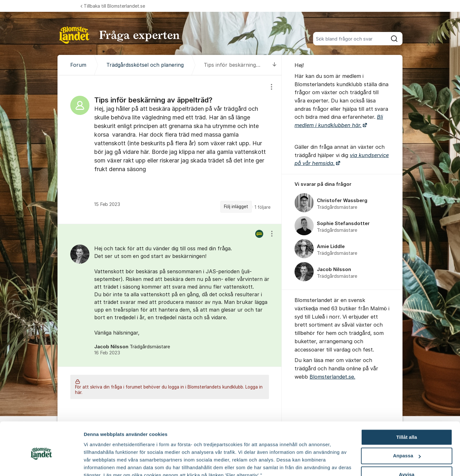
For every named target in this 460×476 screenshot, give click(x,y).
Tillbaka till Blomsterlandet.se (113, 6)
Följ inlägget (236, 207)
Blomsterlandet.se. (332, 377)
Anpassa (407, 427)
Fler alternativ (100, 463)
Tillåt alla (406, 408)
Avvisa (407, 445)
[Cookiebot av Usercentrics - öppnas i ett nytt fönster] (41, 464)
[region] (170, 150)
